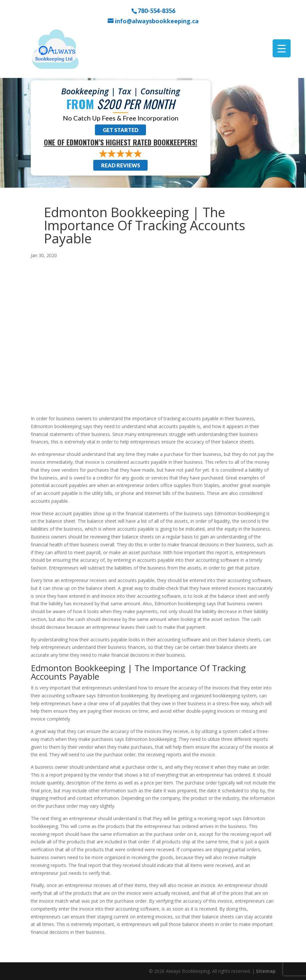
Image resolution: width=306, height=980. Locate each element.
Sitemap (266, 971)
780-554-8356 (156, 10)
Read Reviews (121, 165)
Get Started (121, 130)
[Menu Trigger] (282, 48)
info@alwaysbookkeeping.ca (157, 21)
